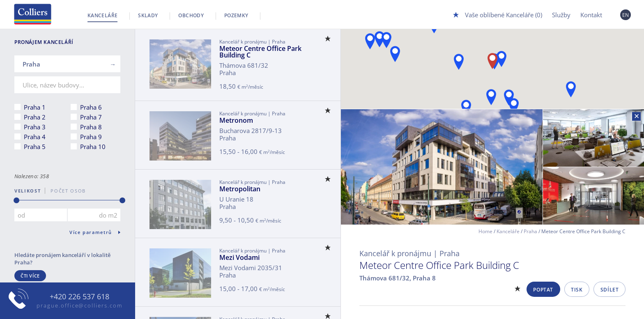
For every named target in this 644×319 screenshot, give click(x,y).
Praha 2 (35, 117)
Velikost (28, 191)
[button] (571, 89)
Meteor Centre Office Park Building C (260, 52)
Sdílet (610, 290)
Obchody (191, 15)
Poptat (543, 290)
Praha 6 (91, 107)
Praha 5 (35, 147)
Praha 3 (35, 127)
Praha (530, 231)
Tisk (577, 290)
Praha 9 (91, 137)
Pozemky (236, 15)
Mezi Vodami (239, 257)
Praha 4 (35, 137)
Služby (561, 15)
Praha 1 (35, 107)
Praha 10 (93, 147)
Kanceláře (102, 15)
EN (626, 15)
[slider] (16, 200)
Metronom (236, 120)
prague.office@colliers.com (79, 305)
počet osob (66, 191)
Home (485, 231)
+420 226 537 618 (79, 297)
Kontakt (591, 15)
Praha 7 (91, 117)
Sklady (148, 15)
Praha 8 (91, 127)
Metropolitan (240, 189)
